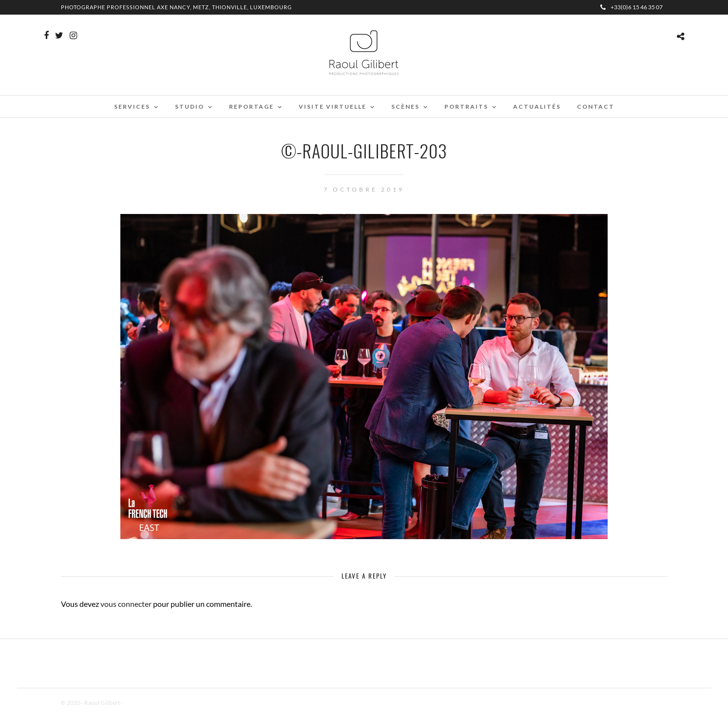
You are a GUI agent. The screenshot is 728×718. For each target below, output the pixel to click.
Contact (596, 107)
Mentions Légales (146, 703)
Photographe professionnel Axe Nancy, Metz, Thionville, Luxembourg (176, 7)
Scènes (405, 107)
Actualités (537, 107)
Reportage (251, 107)
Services (132, 107)
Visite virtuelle (333, 107)
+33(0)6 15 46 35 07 (632, 7)
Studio (190, 107)
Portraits (466, 107)
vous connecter (126, 604)
